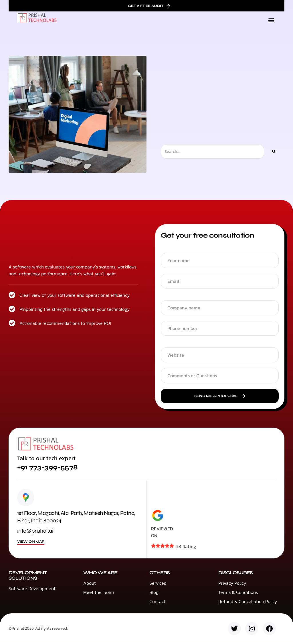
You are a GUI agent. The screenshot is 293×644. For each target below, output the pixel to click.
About (90, 583)
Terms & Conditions (238, 592)
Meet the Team (99, 592)
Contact (157, 602)
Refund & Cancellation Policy (248, 602)
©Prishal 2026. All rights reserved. (38, 629)
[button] (271, 20)
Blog (154, 592)
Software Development (32, 589)
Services (158, 583)
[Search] (274, 152)
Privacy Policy (232, 583)
